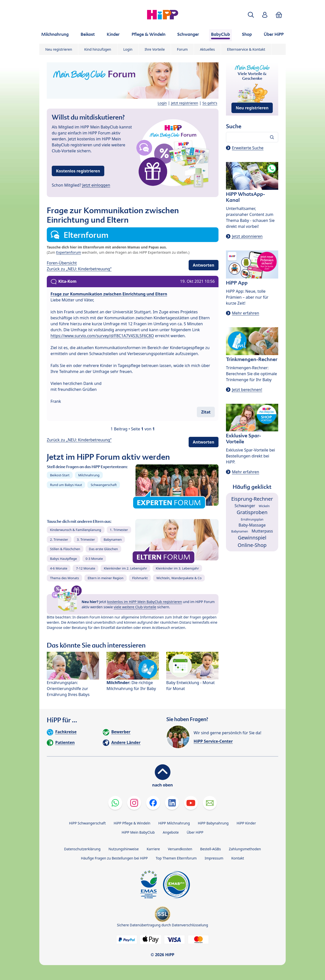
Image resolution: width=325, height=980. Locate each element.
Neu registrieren (59, 49)
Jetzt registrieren (185, 103)
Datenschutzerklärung (82, 849)
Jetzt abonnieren (247, 236)
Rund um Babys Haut (66, 485)
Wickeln (264, 506)
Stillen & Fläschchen (65, 549)
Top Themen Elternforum (176, 858)
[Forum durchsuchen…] (252, 137)
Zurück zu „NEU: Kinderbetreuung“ (79, 269)
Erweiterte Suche (248, 148)
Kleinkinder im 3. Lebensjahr (177, 568)
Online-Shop (252, 545)
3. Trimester (86, 539)
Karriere (153, 849)
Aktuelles (207, 49)
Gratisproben (252, 512)
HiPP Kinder (246, 823)
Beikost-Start (60, 475)
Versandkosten (180, 849)
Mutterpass (262, 531)
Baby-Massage (252, 525)
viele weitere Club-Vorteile (135, 607)
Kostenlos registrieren (78, 171)
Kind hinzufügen (98, 49)
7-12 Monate (85, 568)
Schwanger (245, 506)
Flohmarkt (140, 578)
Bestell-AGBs (210, 849)
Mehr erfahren (245, 313)
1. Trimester (119, 530)
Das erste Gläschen (103, 549)
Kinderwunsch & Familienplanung (76, 530)
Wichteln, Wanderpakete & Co (179, 578)
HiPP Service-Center (213, 741)
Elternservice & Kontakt (246, 49)
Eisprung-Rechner (252, 499)
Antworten (204, 265)
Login (128, 49)
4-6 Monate (59, 568)
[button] (251, 15)
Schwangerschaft (104, 485)
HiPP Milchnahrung (174, 823)
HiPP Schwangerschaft (87, 823)
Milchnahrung (89, 475)
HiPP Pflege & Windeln (132, 823)
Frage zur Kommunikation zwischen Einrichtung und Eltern (109, 294)
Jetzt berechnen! (247, 390)
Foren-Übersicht (62, 263)
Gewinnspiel (252, 538)
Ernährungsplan (252, 519)
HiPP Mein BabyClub (138, 832)
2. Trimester (59, 539)
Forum (182, 49)
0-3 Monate (94, 559)
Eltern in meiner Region (106, 578)
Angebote (171, 832)
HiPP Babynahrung (213, 823)
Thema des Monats (64, 578)
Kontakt (238, 858)
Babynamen (113, 539)
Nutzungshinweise (124, 849)
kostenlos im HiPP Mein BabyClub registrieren (145, 602)
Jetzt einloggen (96, 185)
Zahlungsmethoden (245, 849)
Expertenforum (69, 252)
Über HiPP (195, 832)
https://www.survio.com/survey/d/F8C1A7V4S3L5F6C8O (102, 336)
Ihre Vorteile (155, 49)
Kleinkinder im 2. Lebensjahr (125, 568)
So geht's (210, 103)
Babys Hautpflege (63, 559)
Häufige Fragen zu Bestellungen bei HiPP (114, 858)
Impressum (214, 858)
